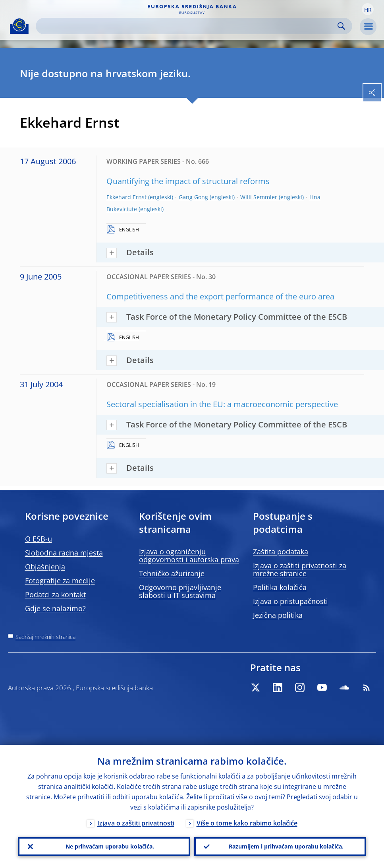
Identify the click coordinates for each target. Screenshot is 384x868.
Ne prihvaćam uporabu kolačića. (110, 846)
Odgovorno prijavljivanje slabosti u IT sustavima (180, 591)
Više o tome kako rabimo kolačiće (247, 823)
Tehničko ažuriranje (172, 573)
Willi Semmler (259, 197)
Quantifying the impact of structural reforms (188, 181)
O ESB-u (39, 539)
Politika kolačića (280, 587)
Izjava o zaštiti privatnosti (136, 823)
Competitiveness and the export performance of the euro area (220, 296)
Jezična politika (278, 615)
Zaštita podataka (281, 551)
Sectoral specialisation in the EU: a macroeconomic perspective (222, 404)
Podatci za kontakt (55, 594)
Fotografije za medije (60, 581)
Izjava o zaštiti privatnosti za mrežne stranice (300, 569)
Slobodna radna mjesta (64, 553)
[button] (368, 9)
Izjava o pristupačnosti (290, 601)
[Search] (188, 26)
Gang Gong (193, 197)
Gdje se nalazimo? (55, 608)
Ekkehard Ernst (126, 197)
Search (341, 26)
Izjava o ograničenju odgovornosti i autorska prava (189, 555)
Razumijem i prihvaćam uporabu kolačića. (286, 846)
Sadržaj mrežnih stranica (45, 637)
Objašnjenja (45, 567)
